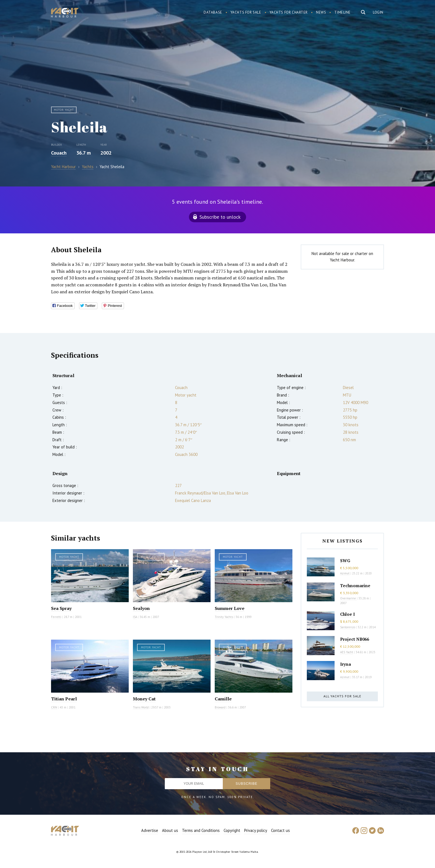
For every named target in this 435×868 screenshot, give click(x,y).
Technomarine (355, 586)
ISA (135, 617)
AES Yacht (347, 652)
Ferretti (56, 617)
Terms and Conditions (201, 830)
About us (170, 830)
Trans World (141, 707)
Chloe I (347, 614)
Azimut (345, 573)
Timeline (342, 12)
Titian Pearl (64, 699)
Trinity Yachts (224, 617)
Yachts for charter (289, 12)
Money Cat (144, 699)
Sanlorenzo (348, 627)
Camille (223, 699)
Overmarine (348, 598)
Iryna (346, 664)
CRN (54, 707)
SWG (345, 561)
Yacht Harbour (65, 13)
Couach (59, 153)
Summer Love (230, 608)
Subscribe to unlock (220, 217)
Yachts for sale (246, 12)
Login (378, 12)
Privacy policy (256, 830)
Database (213, 12)
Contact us (280, 830)
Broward (220, 707)
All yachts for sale (342, 696)
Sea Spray (61, 608)
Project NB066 (355, 639)
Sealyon (141, 608)
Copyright (232, 830)
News (321, 12)
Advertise (150, 830)
